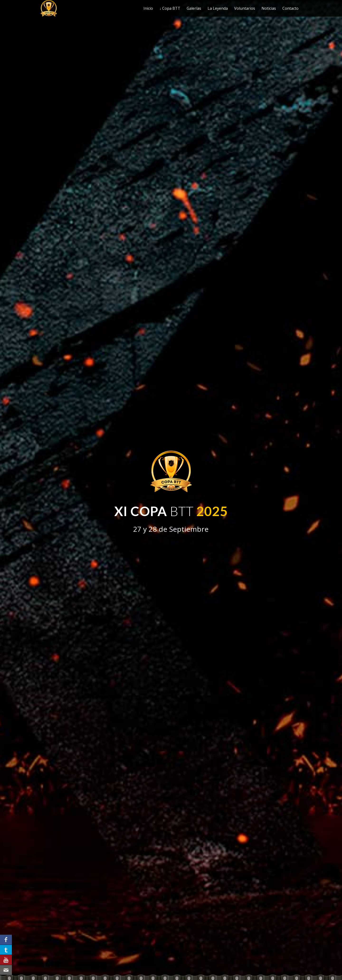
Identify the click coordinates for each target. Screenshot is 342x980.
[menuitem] (148, 8)
